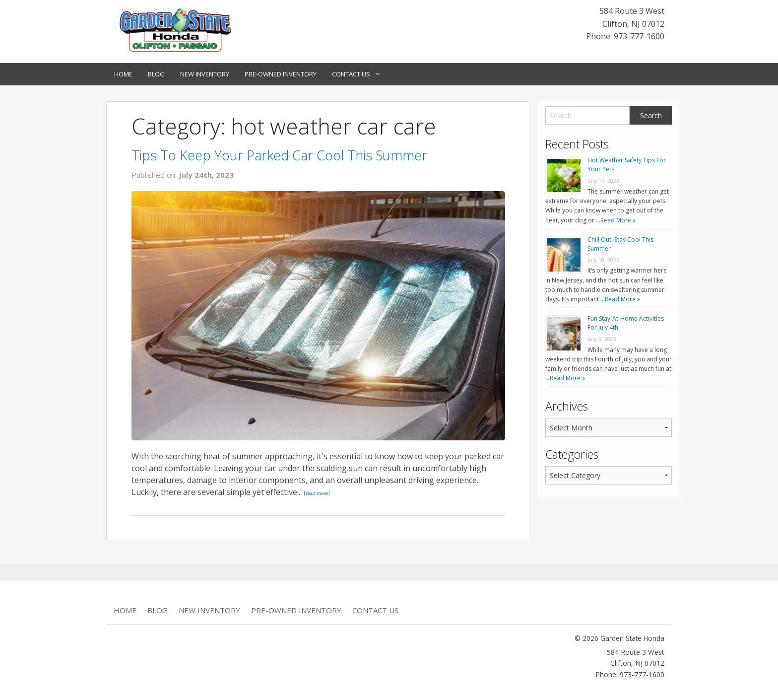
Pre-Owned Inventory (281, 74)
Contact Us (351, 74)
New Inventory (205, 74)
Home (123, 74)
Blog (156, 74)
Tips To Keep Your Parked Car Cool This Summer (279, 155)
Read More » (618, 220)
